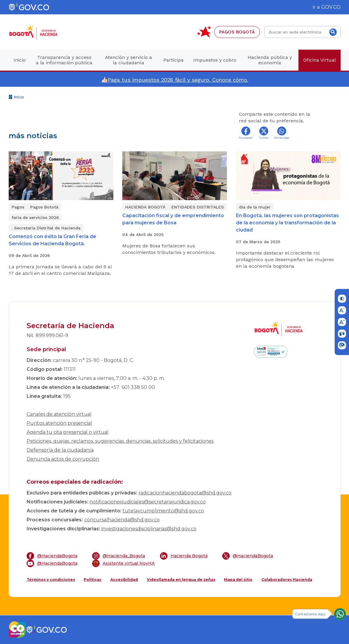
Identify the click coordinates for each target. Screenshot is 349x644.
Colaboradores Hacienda (287, 580)
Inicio (16, 98)
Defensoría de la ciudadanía (60, 450)
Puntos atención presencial (59, 423)
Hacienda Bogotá (184, 556)
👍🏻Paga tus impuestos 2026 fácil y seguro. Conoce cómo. (175, 80)
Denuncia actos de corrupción (63, 459)
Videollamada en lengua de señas (181, 580)
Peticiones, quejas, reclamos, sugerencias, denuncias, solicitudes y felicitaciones (120, 441)
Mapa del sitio (238, 580)
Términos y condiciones (51, 580)
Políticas (93, 580)
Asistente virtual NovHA (123, 563)
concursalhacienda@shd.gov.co (122, 520)
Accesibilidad (124, 580)
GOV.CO (331, 7)
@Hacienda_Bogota (119, 556)
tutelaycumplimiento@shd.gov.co (163, 511)
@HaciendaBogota (52, 556)
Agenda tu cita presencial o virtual (68, 432)
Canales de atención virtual (59, 414)
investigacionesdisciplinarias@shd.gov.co (149, 529)
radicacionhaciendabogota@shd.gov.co (185, 493)
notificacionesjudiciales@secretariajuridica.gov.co (148, 502)
